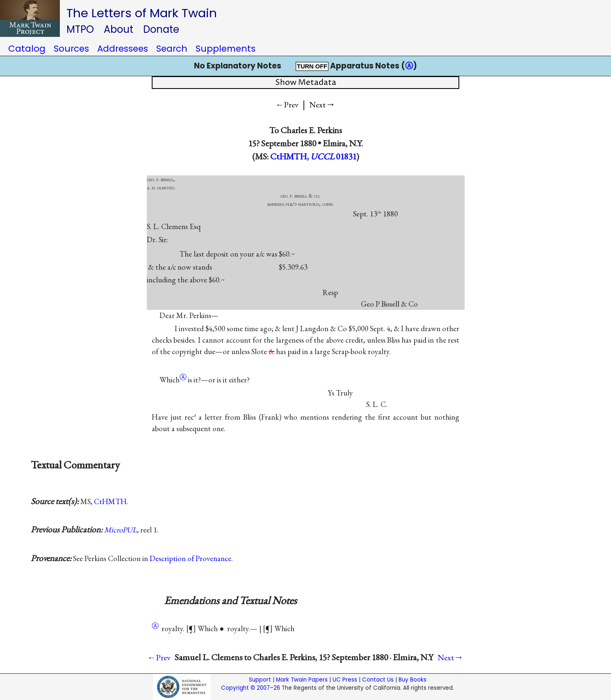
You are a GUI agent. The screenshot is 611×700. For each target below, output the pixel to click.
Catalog (27, 49)
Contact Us (378, 680)
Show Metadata (306, 83)
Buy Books (413, 680)
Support (260, 680)
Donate (161, 29)
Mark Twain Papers (302, 680)
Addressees (123, 49)
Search (172, 49)
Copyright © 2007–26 (251, 688)
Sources (71, 49)
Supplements (226, 49)
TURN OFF (312, 66)
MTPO (80, 29)
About (119, 29)
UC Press (345, 680)
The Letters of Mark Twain (142, 13)
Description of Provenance (190, 558)
